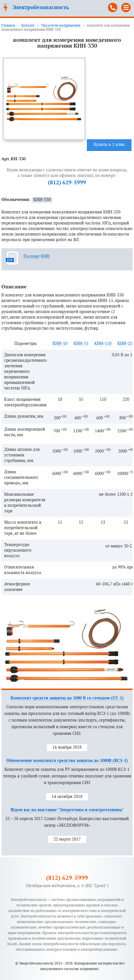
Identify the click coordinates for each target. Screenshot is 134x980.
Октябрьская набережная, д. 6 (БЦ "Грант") (67, 886)
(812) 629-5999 (113, 7)
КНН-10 (60, 344)
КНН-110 (103, 344)
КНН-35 (81, 344)
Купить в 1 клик (109, 145)
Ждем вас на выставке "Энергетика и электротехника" (67, 810)
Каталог (28, 25)
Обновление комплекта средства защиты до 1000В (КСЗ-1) (67, 761)
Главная (8, 25)
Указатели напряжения (61, 25)
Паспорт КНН (37, 256)
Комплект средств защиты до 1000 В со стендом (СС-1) (67, 698)
